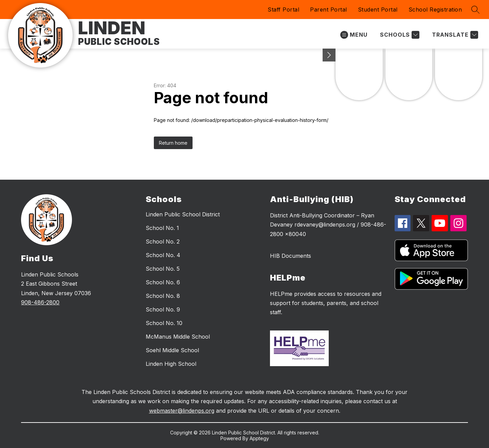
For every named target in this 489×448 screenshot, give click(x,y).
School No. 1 (162, 228)
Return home (173, 143)
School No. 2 (163, 241)
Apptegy (259, 438)
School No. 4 (163, 255)
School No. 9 (163, 309)
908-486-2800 (40, 302)
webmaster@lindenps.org (182, 411)
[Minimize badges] (329, 55)
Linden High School (171, 364)
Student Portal (378, 10)
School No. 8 (163, 296)
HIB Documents (291, 256)
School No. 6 (163, 282)
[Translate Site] (454, 35)
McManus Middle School (178, 337)
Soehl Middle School (172, 350)
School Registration (435, 10)
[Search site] (475, 10)
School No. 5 (163, 269)
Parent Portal (329, 10)
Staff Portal (283, 10)
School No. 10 (164, 323)
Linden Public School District (183, 214)
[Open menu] (354, 35)
